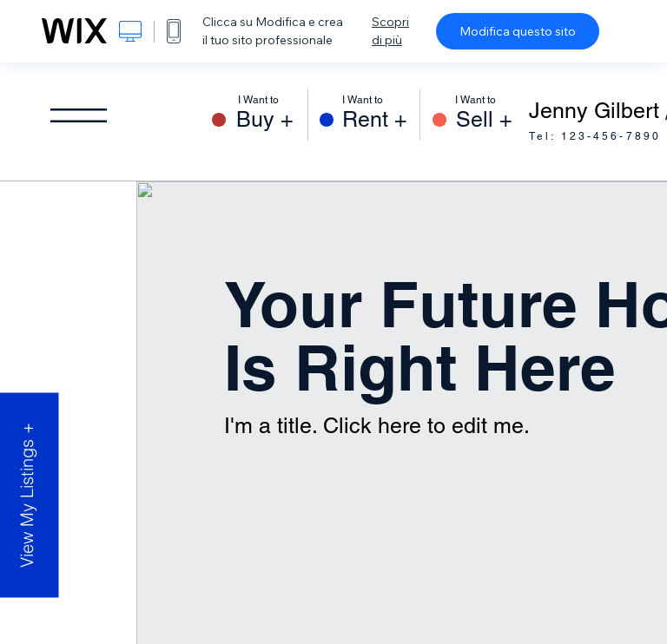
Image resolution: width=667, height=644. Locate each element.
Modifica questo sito (518, 31)
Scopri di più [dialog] (390, 31)
